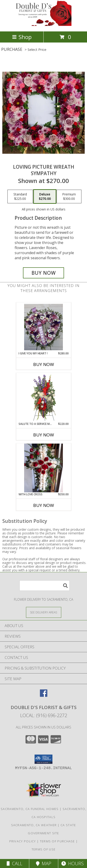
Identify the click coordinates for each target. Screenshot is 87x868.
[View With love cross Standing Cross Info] (43, 468)
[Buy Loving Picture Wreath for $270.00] (44, 273)
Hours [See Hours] (72, 863)
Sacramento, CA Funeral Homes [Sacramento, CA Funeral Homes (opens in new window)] (30, 809)
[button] (43, 759)
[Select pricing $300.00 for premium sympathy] (69, 197)
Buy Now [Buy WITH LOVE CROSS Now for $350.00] (44, 505)
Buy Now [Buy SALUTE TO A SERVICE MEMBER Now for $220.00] (44, 435)
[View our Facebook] (44, 695)
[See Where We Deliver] (44, 612)
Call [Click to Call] (14, 863)
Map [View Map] (44, 863)
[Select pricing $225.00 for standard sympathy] (20, 197)
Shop (22, 37)
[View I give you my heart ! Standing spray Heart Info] (43, 327)
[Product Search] (45, 586)
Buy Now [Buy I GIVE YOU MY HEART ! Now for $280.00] (44, 364)
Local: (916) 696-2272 (44, 715)
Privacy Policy (23, 841)
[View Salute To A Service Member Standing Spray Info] (43, 397)
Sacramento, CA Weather (34, 825)
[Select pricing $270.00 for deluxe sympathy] (45, 197)
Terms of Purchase (57, 841)
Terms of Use (44, 849)
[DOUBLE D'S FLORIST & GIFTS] (44, 25)
